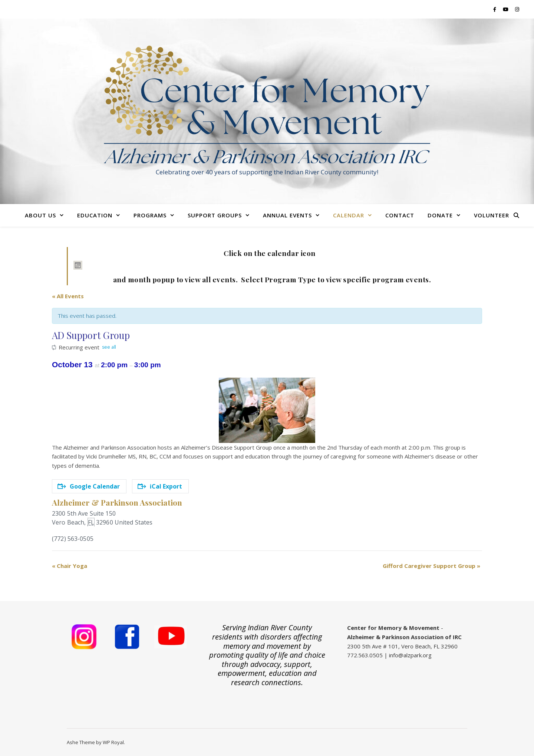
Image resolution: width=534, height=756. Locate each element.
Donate (440, 215)
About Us (40, 215)
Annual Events (287, 215)
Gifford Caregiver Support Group (431, 566)
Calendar (349, 215)
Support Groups (215, 215)
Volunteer (492, 215)
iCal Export (160, 486)
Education (95, 215)
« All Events (68, 296)
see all (109, 347)
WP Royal (113, 742)
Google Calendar (89, 486)
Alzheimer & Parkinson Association (117, 502)
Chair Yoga (70, 566)
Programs (150, 215)
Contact (400, 215)
